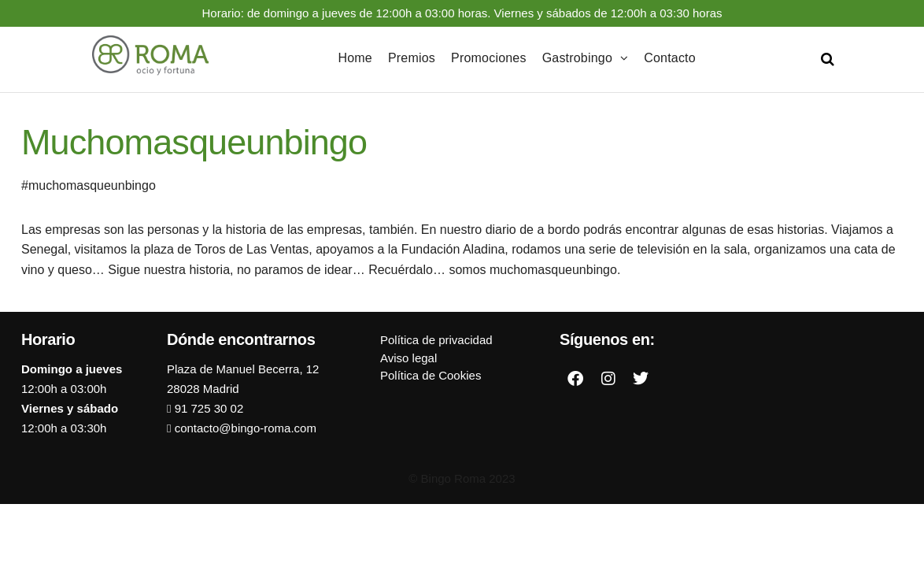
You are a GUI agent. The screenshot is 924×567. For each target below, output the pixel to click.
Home (355, 58)
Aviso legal (408, 358)
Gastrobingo (577, 58)
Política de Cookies (431, 375)
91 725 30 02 (207, 408)
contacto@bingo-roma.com (243, 428)
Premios (412, 58)
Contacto (670, 58)
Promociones (489, 58)
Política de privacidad (436, 340)
